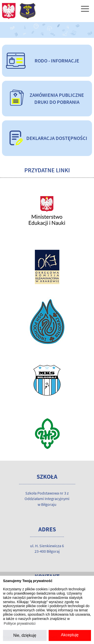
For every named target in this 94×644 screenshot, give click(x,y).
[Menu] (85, 10)
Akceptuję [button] (70, 635)
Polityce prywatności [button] (20, 623)
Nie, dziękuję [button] (25, 635)
